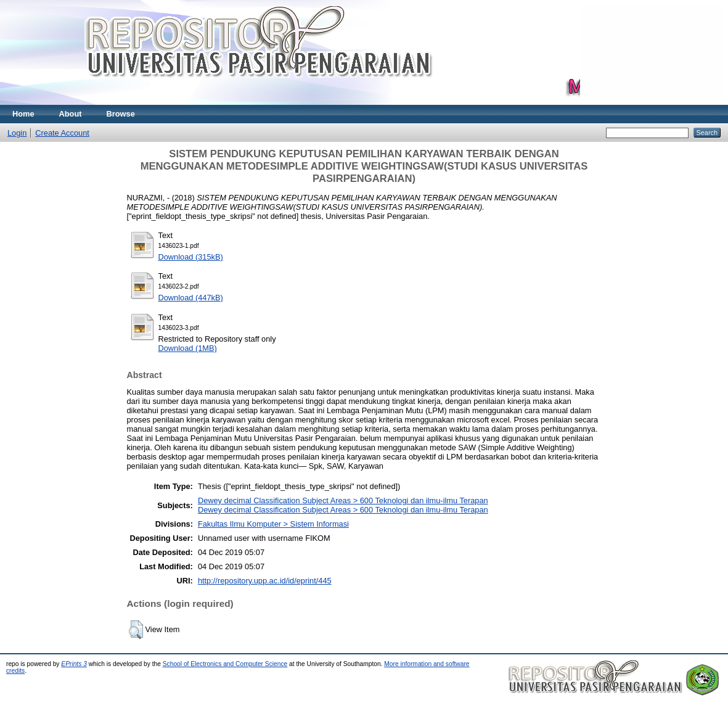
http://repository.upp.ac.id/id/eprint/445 (265, 581)
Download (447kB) (191, 298)
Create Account (62, 133)
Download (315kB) (191, 257)
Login (17, 133)
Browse (121, 114)
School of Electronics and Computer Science (225, 664)
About (71, 114)
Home (23, 114)
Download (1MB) (188, 348)
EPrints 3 (74, 664)
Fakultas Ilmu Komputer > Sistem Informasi (273, 524)
